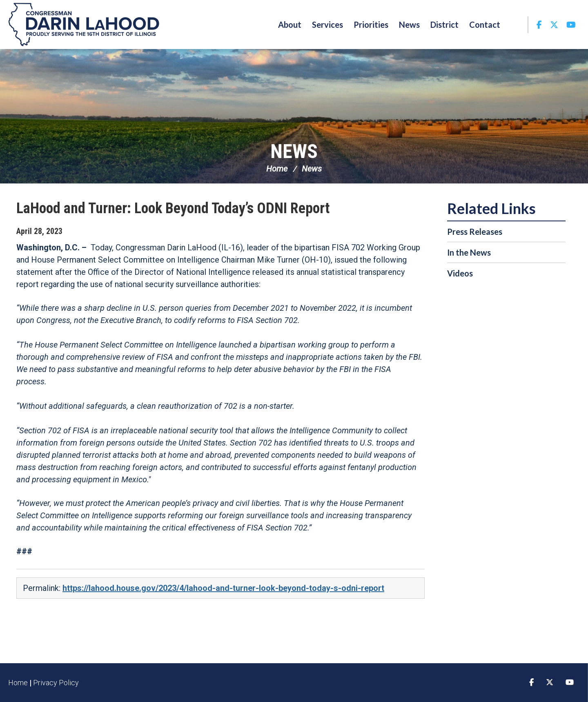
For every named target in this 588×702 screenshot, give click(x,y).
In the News (469, 252)
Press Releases (475, 232)
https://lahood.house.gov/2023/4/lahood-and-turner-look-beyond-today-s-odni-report (223, 588)
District (444, 25)
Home (277, 169)
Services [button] (327, 25)
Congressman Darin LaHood (84, 25)
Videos (460, 273)
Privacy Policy (56, 683)
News (294, 151)
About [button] (290, 25)
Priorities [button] (371, 25)
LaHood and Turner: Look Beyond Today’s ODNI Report (173, 208)
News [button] (409, 25)
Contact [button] (485, 25)
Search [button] (517, 25)
